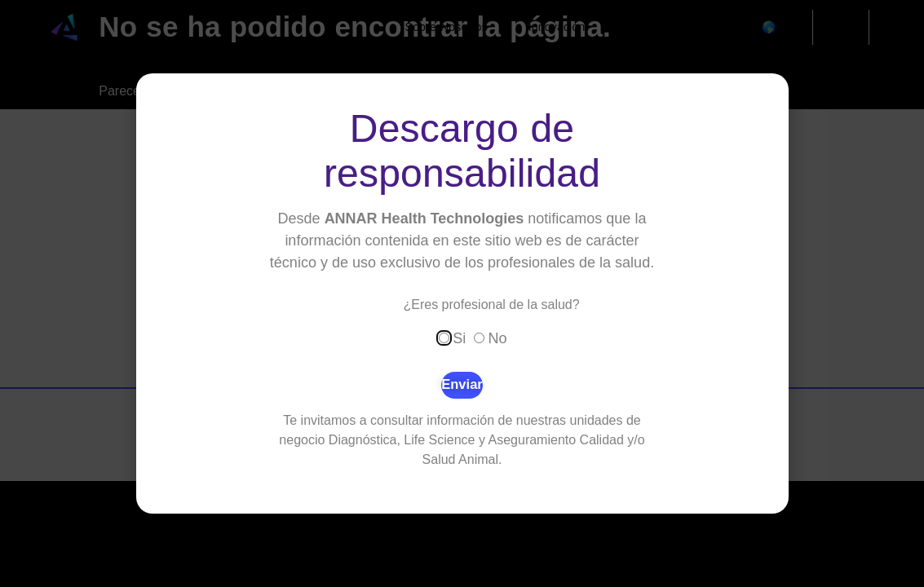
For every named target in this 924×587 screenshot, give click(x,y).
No (498, 338)
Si (459, 338)
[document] (462, 293)
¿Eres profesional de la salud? (492, 305)
